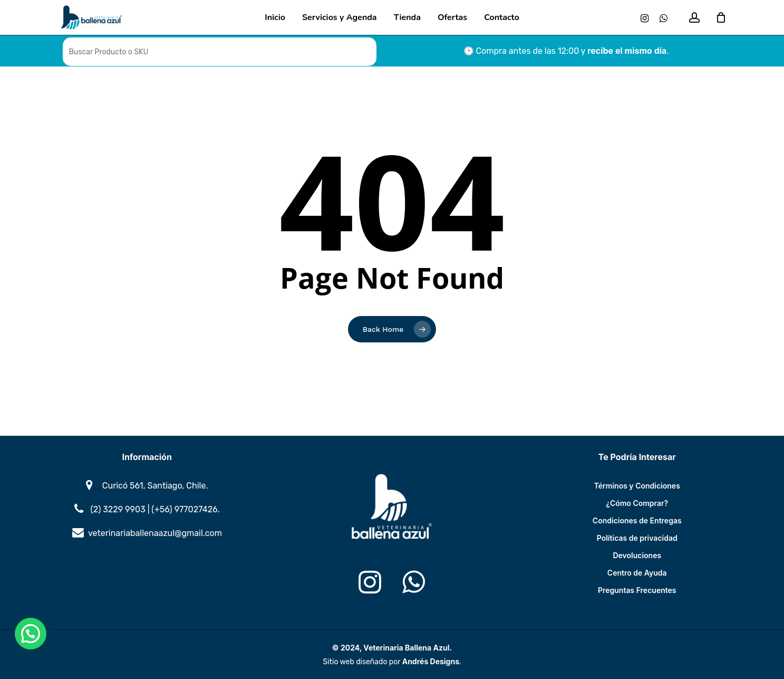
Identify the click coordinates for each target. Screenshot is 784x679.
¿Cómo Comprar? (637, 503)
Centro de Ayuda (637, 573)
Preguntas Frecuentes (637, 590)
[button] (31, 634)
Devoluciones (637, 555)
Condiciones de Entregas (637, 520)
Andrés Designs (431, 661)
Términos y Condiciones (637, 486)
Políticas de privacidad (637, 538)
